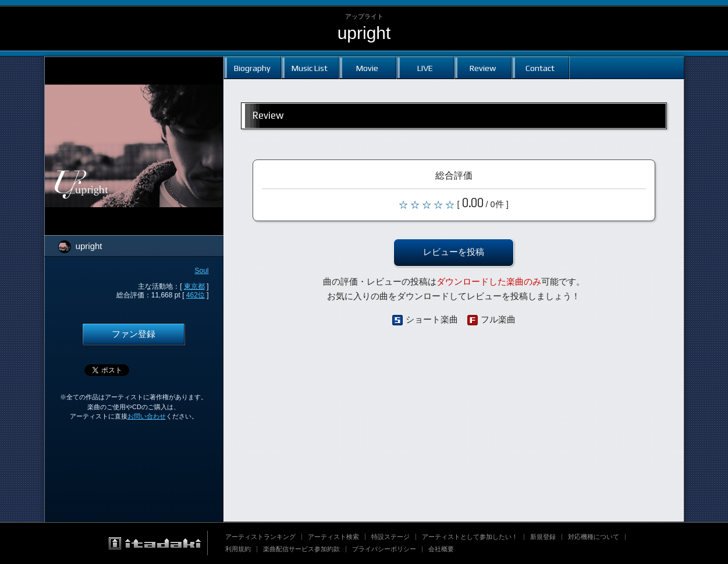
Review (483, 68)
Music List (310, 68)
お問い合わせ (147, 416)
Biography (252, 68)
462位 (196, 295)
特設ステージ (390, 537)
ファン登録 (134, 334)
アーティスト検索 (333, 537)
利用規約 (238, 549)
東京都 (194, 286)
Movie (367, 68)
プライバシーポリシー (384, 549)
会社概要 (441, 549)
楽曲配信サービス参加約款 (301, 549)
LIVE (425, 68)
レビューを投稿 (454, 252)
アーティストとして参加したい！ (470, 537)
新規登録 (543, 537)
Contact (540, 68)
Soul (201, 271)
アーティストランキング (260, 537)
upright (364, 33)
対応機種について (594, 537)
